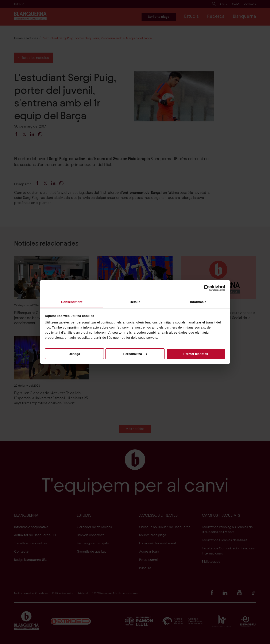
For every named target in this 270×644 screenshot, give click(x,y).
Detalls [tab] (135, 302)
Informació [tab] (198, 302)
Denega (74, 354)
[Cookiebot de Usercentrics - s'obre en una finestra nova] (207, 288)
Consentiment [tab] (72, 302)
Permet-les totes (196, 354)
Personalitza (135, 354)
